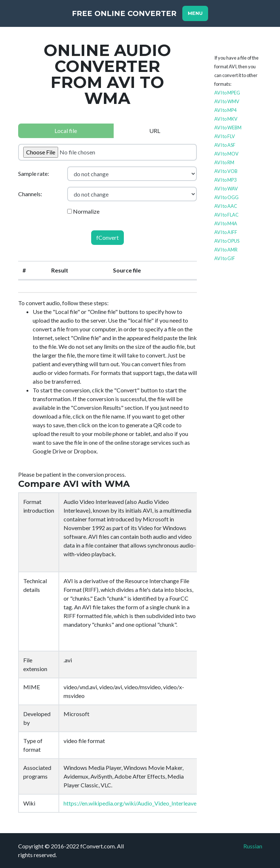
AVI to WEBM (228, 128)
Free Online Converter (124, 13)
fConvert (107, 237)
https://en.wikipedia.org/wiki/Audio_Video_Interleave (130, 803)
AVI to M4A (226, 223)
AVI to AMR (226, 250)
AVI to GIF (225, 258)
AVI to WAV (226, 189)
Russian (253, 846)
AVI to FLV (225, 136)
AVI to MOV (226, 154)
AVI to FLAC (226, 215)
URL (155, 131)
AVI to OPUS (227, 241)
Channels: (30, 194)
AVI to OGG (226, 197)
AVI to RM (224, 162)
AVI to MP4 (225, 110)
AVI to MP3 (225, 180)
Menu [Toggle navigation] (195, 13)
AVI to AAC (226, 206)
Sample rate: (34, 173)
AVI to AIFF (226, 232)
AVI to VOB (226, 171)
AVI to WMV (227, 101)
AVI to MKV (226, 119)
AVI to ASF (225, 145)
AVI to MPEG (227, 93)
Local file (66, 131)
